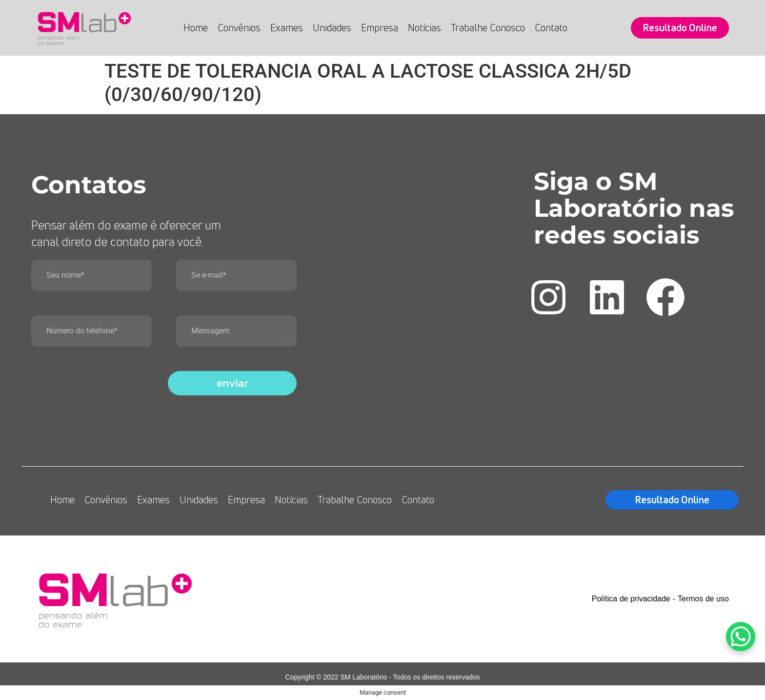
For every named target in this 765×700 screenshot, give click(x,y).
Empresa (380, 28)
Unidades (332, 28)
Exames (287, 28)
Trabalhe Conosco (488, 28)
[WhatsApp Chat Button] (741, 637)
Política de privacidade (631, 599)
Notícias (424, 28)
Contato (551, 28)
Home (196, 28)
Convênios (239, 28)
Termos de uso (703, 599)
